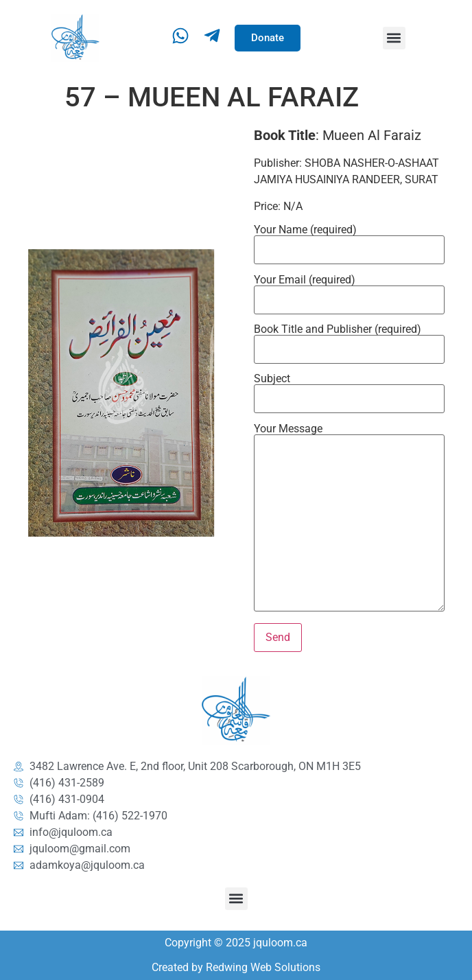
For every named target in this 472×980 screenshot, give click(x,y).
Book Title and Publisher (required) (349, 340)
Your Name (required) (349, 240)
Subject (349, 389)
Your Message (349, 518)
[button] (394, 38)
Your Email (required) (349, 290)
